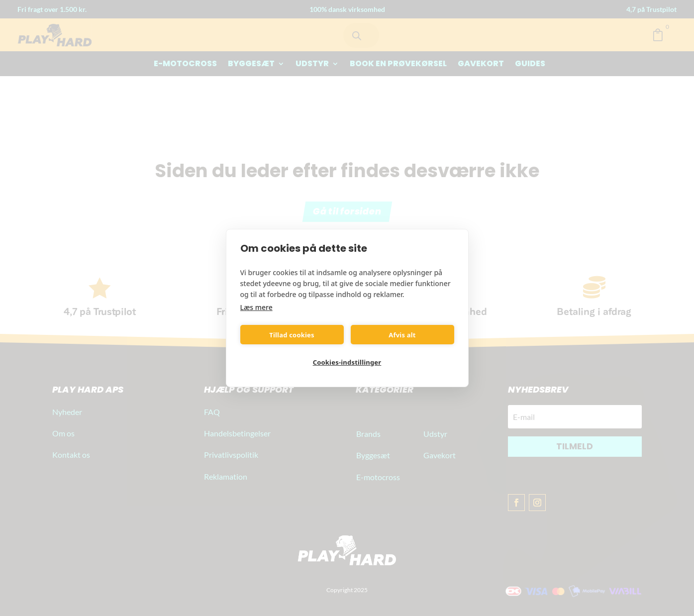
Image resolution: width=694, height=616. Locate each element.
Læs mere (256, 307)
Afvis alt (402, 335)
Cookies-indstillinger (347, 362)
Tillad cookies (292, 335)
